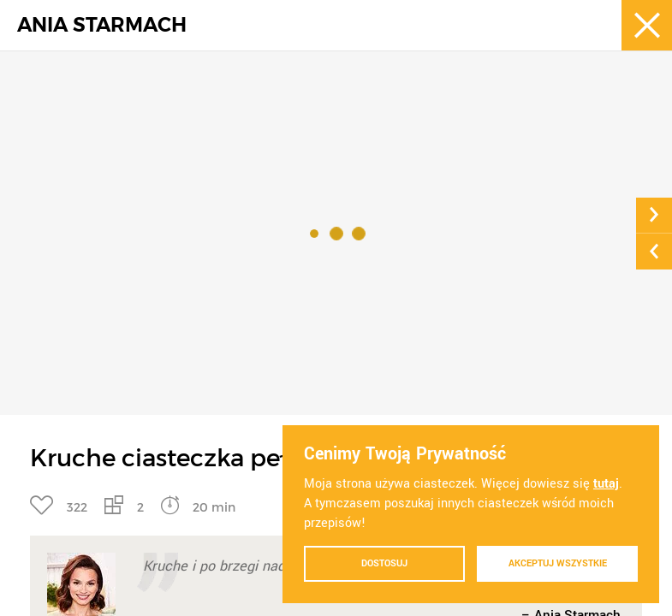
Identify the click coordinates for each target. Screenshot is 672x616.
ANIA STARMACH (102, 25)
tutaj (606, 484)
